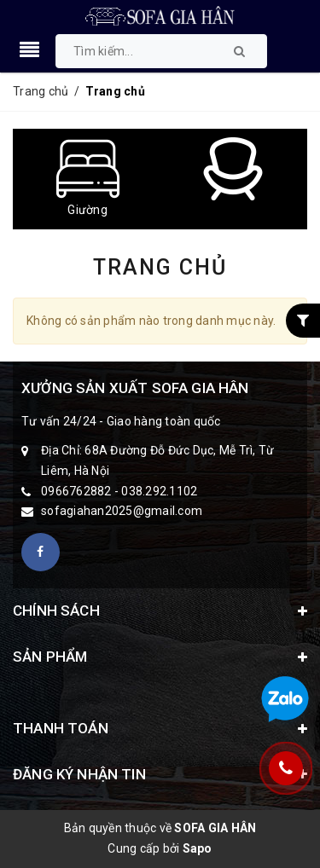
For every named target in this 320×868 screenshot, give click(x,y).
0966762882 (76, 491)
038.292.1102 (159, 491)
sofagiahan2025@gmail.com (122, 511)
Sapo (198, 848)
